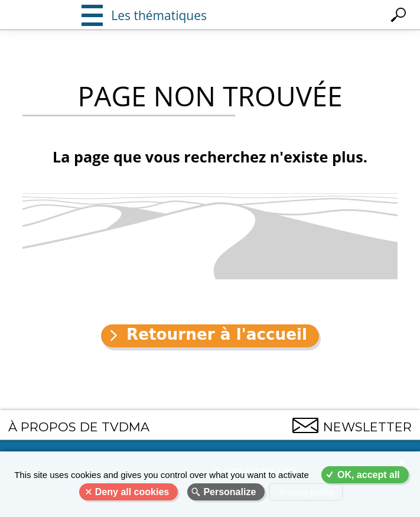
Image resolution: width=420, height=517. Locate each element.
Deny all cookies (132, 492)
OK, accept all (369, 475)
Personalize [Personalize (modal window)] (229, 492)
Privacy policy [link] (306, 492)
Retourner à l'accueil (217, 334)
